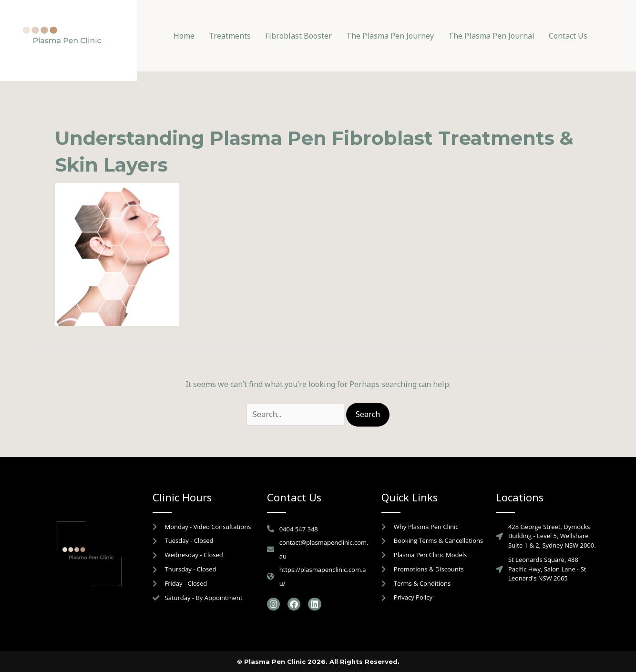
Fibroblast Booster (298, 36)
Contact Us (568, 36)
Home (184, 36)
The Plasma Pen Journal (491, 36)
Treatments (230, 36)
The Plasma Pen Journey (390, 36)
